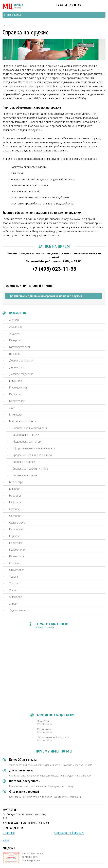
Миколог (15, 489)
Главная (7, 26)
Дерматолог (17, 367)
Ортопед (14, 509)
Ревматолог (17, 556)
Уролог (14, 590)
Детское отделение (21, 374)
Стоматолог (17, 570)
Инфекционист (18, 388)
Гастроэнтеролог (20, 347)
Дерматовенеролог (22, 361)
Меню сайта (12, 15)
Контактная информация (69, 833)
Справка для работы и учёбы (31, 469)
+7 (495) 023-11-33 (68, 5)
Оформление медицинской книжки (34, 448)
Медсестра (16, 482)
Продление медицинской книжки (33, 455)
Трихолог (15, 583)
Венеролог (16, 340)
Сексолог (15, 563)
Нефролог (16, 502)
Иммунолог (16, 381)
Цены (6, 840)
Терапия (14, 577)
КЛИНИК (13, 7)
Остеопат (15, 516)
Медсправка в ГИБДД (26, 435)
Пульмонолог (18, 550)
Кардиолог (16, 394)
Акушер (14, 320)
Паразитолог (17, 529)
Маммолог (16, 415)
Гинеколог (15, 354)
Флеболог (16, 597)
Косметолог (17, 401)
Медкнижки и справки (23, 421)
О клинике (9, 833)
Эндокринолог (18, 610)
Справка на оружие (25, 475)
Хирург (14, 604)
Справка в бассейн (24, 462)
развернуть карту (45, 627)
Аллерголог (16, 327)
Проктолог (16, 543)
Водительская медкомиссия (30, 428)
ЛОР (12, 408)
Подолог (15, 536)
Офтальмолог (18, 523)
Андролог (15, 334)
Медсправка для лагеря (27, 442)
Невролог (15, 496)
